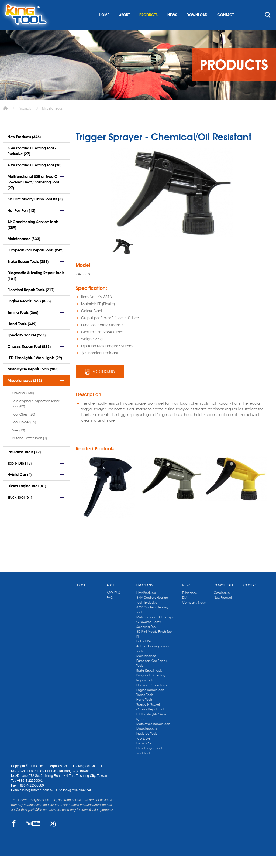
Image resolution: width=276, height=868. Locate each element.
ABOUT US (113, 604)
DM (185, 609)
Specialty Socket (148, 716)
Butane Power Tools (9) (30, 450)
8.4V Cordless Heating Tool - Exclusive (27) (32, 163)
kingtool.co (257, 6)
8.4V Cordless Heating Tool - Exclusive (152, 612)
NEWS (172, 26)
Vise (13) (19, 442)
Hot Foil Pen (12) (21, 222)
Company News (194, 614)
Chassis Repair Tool (150, 721)
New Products (146, 604)
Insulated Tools (147, 745)
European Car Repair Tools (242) (35, 262)
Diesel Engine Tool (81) (27, 498)
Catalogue (222, 604)
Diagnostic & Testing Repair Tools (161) (36, 287)
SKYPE (53, 835)
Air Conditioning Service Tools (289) (33, 236)
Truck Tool (143, 765)
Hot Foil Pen (144, 653)
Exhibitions (189, 604)
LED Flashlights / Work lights (151, 728)
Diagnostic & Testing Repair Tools (151, 689)
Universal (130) (23, 404)
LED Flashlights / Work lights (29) (35, 369)
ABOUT (125, 26)
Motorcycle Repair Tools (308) (33, 381)
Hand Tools (144, 711)
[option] (122, 258)
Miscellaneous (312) (25, 392)
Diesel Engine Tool (149, 760)
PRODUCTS (149, 26)
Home (5, 120)
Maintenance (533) (24, 250)
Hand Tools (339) (22, 335)
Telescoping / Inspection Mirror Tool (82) (36, 415)
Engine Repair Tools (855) (29, 313)
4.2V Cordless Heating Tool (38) (34, 177)
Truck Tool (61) (20, 509)
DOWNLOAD (197, 26)
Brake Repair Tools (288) (28, 273)
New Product (223, 609)
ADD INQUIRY (104, 383)
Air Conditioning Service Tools (153, 660)
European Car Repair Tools (152, 675)
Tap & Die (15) (20, 475)
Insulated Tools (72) (24, 464)
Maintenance (146, 667)
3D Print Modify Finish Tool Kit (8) (35, 211)
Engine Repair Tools (150, 701)
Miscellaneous (52, 120)
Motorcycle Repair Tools (153, 735)
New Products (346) (24, 148)
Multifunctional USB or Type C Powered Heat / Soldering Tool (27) (33, 194)
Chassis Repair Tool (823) (29, 358)
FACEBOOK (14, 835)
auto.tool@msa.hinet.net (73, 802)
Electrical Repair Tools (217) (31, 301)
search (268, 26)
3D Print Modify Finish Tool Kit (154, 646)
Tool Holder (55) (24, 434)
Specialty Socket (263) (27, 347)
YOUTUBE (33, 835)
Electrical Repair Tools (152, 697)
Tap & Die (143, 750)
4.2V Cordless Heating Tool (152, 621)
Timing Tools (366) (23, 324)
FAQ (110, 609)
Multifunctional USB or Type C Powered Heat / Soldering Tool (155, 633)
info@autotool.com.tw (38, 802)
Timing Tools (145, 706)
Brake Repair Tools (149, 682)
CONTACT (226, 26)
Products (25, 120)
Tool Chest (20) (24, 426)
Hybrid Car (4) (20, 486)
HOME (104, 26)
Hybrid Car (144, 755)
